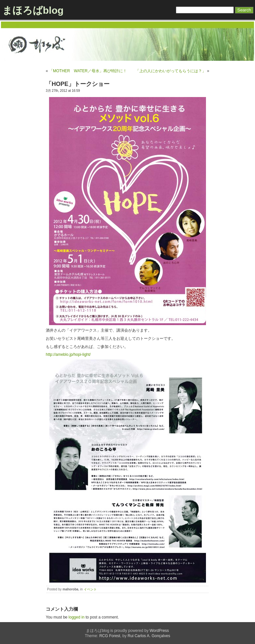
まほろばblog (33, 10)
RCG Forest (110, 636)
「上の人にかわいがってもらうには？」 (171, 71)
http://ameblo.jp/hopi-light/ (68, 355)
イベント (90, 589)
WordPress (159, 631)
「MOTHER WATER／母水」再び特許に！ (88, 71)
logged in (77, 617)
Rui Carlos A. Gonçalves (149, 636)
